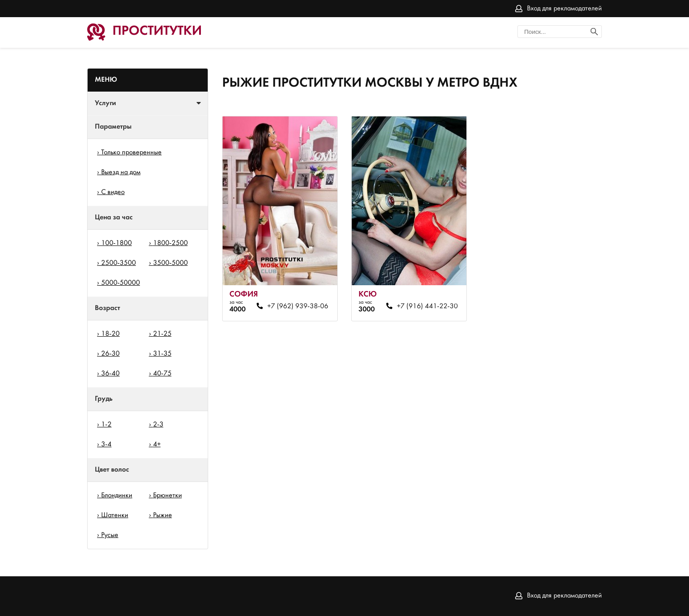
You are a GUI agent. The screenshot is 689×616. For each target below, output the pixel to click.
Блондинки (117, 496)
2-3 (158, 425)
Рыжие (163, 515)
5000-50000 (121, 283)
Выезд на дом (121, 172)
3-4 (106, 445)
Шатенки (115, 515)
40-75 (162, 374)
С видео (113, 192)
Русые (110, 535)
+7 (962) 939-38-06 (298, 306)
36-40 (110, 374)
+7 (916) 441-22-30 (427, 306)
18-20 (110, 334)
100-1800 (116, 243)
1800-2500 (170, 243)
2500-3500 (119, 263)
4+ (157, 445)
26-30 (110, 354)
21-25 (162, 334)
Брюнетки (168, 496)
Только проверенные (131, 153)
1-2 (106, 425)
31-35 (162, 354)
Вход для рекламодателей (564, 9)
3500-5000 (170, 263)
